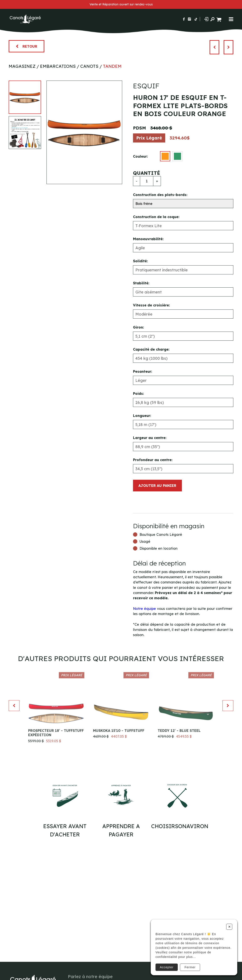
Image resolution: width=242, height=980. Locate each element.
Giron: (138, 327)
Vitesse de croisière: (151, 305)
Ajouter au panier (157, 486)
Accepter (167, 967)
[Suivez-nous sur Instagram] (189, 19)
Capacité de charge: (151, 349)
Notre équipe (144, 609)
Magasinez (22, 66)
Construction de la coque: (156, 217)
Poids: (138, 394)
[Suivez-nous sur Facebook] (184, 19)
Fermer (190, 967)
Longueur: (142, 416)
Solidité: (140, 261)
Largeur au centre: (150, 438)
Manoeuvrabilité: (148, 239)
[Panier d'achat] (219, 19)
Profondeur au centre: (153, 460)
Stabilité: (141, 283)
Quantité (147, 173)
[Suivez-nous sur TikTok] (196, 19)
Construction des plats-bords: (160, 195)
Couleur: (140, 156)
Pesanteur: (143, 371)
